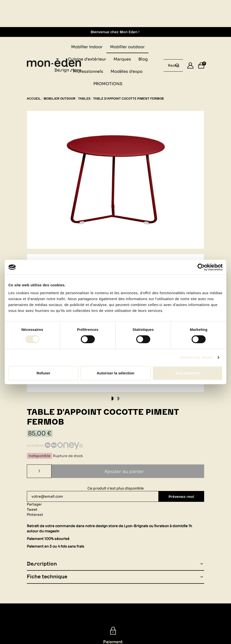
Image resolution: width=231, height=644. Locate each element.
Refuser (44, 373)
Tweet (32, 509)
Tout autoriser (188, 373)
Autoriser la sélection (116, 373)
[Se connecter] (190, 65)
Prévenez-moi (182, 497)
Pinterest (35, 515)
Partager (34, 504)
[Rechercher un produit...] (177, 65)
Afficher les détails (196, 357)
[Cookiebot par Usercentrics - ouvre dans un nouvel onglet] (201, 267)
